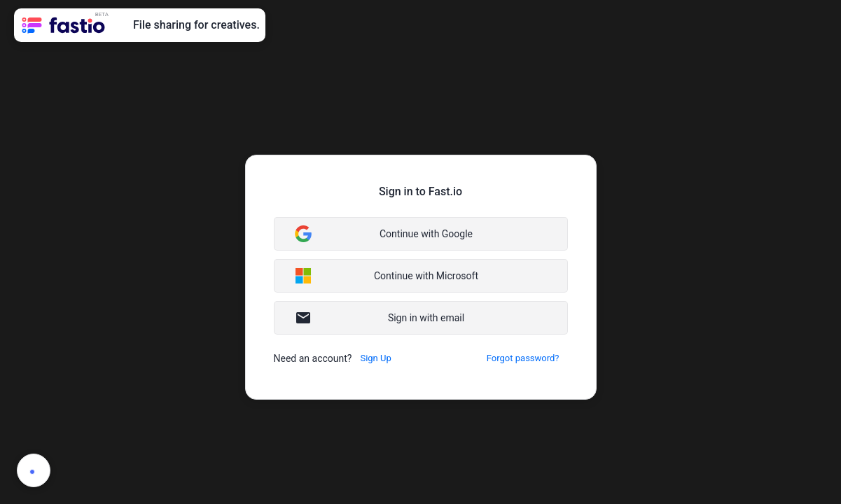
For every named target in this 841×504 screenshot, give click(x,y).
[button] (421, 234)
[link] (65, 25)
